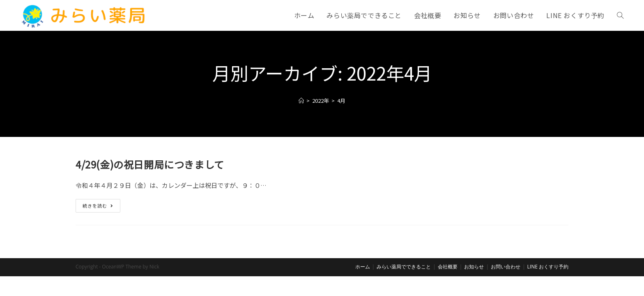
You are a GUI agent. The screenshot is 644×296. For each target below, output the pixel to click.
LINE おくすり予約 (548, 286)
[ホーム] (301, 101)
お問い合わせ (506, 286)
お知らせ (474, 286)
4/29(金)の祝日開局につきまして (150, 164)
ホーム (363, 286)
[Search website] (620, 15)
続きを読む (101, 207)
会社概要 (448, 286)
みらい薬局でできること (404, 286)
